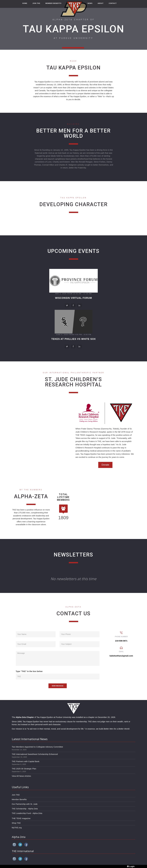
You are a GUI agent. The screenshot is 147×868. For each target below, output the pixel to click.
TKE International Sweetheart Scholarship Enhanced (35, 754)
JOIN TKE (36, 5)
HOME (25, 5)
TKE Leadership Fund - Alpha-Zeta (27, 813)
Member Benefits (19, 799)
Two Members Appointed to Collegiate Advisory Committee (37, 747)
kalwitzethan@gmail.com (121, 656)
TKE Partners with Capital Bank (26, 761)
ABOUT (101, 5)
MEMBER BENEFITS (53, 5)
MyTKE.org (17, 828)
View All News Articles (21, 776)
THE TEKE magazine (21, 818)
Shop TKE (16, 823)
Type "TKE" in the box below (29, 671)
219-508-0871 (121, 641)
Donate (105, 465)
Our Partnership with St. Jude (25, 804)
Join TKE (16, 795)
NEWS (90, 5)
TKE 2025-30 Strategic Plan (24, 769)
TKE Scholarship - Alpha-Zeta (25, 809)
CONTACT (113, 5)
